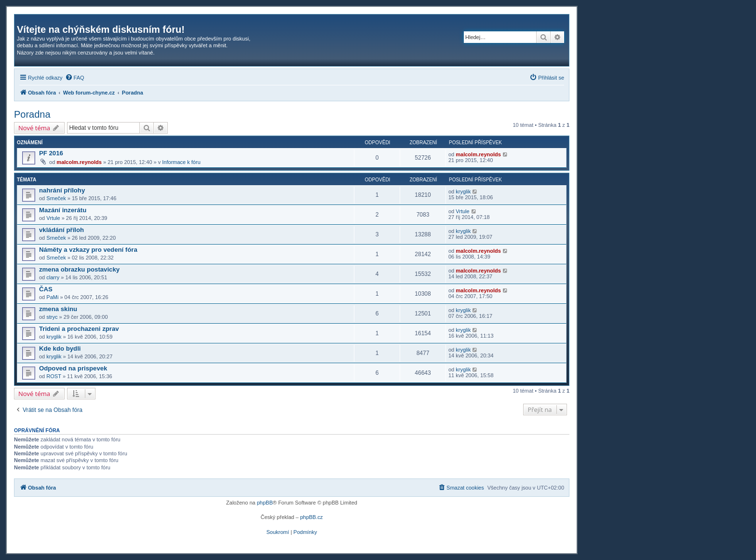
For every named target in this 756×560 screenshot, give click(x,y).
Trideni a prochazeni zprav (79, 329)
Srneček (56, 198)
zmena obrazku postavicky (79, 269)
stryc (52, 317)
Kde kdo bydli (60, 348)
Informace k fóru (181, 162)
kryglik (463, 191)
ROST (54, 376)
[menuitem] (75, 78)
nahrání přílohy (62, 190)
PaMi (52, 297)
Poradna (32, 114)
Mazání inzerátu (63, 210)
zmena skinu (58, 309)
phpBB (265, 503)
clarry (53, 277)
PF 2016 (51, 153)
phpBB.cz (311, 517)
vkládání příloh (61, 230)
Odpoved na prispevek (73, 368)
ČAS (46, 289)
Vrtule (53, 218)
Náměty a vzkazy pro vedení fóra (88, 250)
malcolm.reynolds (79, 162)
